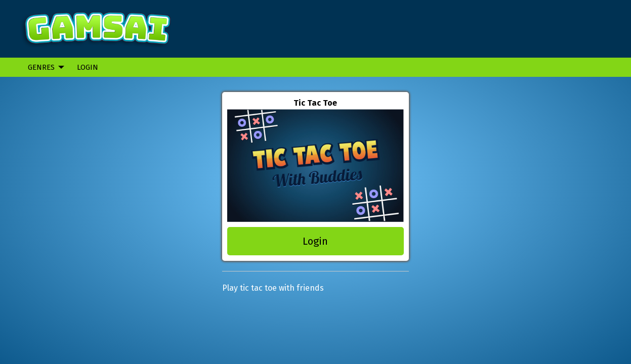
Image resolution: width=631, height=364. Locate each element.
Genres (41, 67)
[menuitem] (43, 67)
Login (88, 67)
